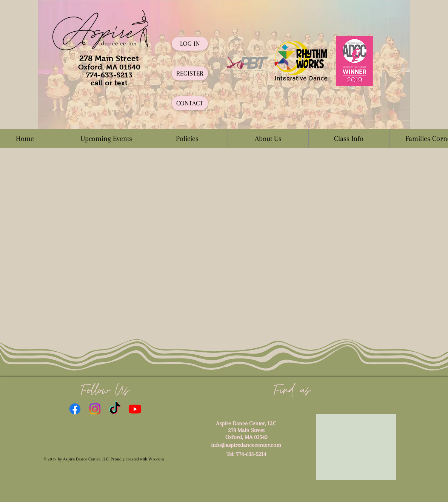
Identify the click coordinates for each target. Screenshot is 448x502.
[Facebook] (75, 409)
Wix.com (156, 459)
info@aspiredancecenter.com (246, 445)
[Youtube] (135, 409)
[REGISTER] (190, 73)
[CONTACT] (190, 103)
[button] (187, 139)
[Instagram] (95, 409)
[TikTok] (115, 409)
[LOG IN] (190, 44)
